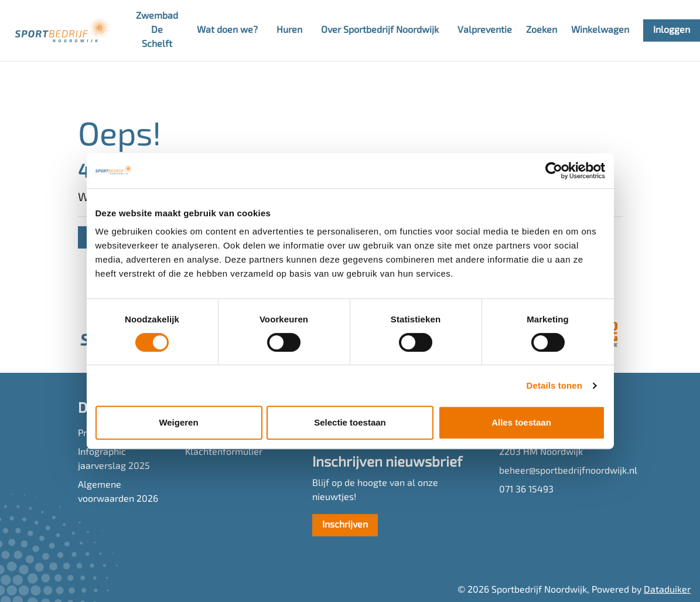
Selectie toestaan (350, 422)
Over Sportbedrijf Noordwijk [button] (380, 30)
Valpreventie (485, 30)
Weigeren (178, 422)
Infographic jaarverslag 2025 (114, 460)
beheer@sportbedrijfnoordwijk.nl (561, 471)
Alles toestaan (521, 422)
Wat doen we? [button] (227, 30)
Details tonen (554, 385)
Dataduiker (667, 590)
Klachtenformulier (224, 453)
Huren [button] (289, 30)
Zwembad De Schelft (157, 30)
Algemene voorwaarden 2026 (118, 492)
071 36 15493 (526, 490)
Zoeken (542, 30)
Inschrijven (345, 525)
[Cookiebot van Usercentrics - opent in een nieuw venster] (554, 171)
